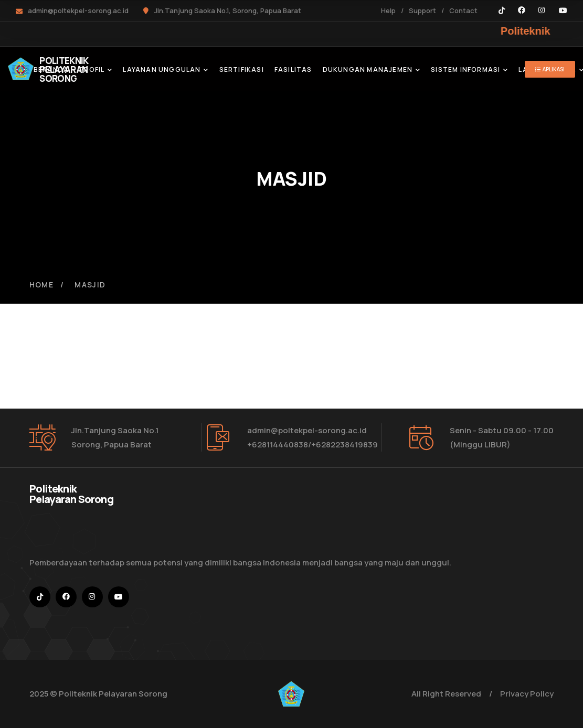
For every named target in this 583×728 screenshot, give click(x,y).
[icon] (502, 10)
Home (42, 285)
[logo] (21, 68)
